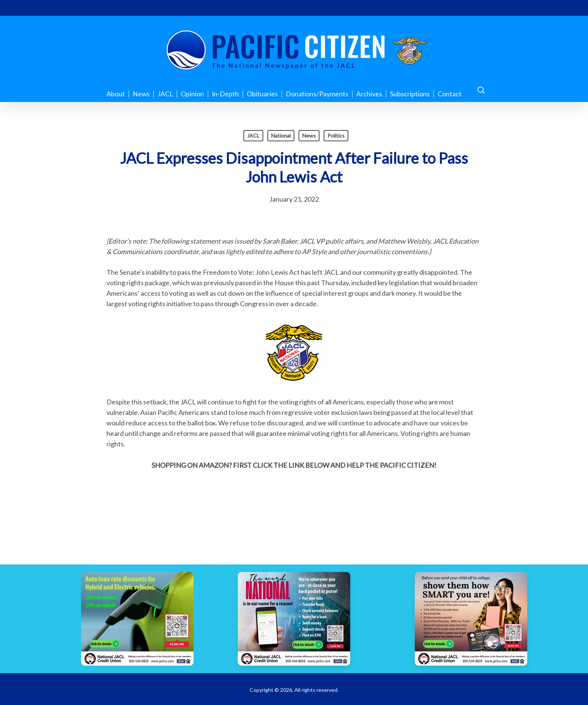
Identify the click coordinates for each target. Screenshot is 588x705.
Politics (336, 135)
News (309, 135)
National (281, 135)
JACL (253, 135)
